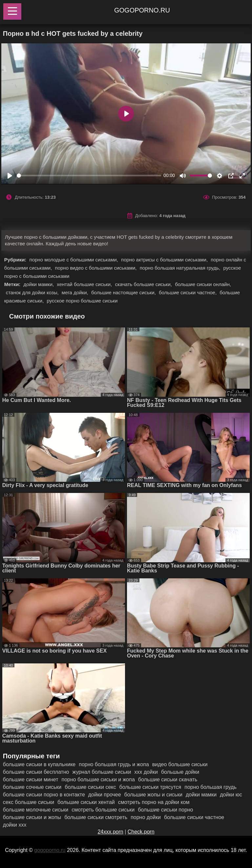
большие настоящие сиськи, (124, 292)
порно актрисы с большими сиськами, (165, 260)
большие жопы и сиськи (153, 795)
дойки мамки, (40, 284)
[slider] (89, 176)
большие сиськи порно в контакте (44, 795)
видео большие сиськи (180, 764)
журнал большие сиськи (102, 772)
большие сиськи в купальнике (39, 764)
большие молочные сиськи (36, 810)
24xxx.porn (110, 832)
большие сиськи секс (90, 787)
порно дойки (146, 817)
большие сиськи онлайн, (203, 284)
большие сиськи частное (194, 817)
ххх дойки (146, 772)
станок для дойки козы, (33, 292)
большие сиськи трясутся (150, 787)
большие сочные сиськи (32, 787)
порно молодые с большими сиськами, (74, 260)
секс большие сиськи (29, 802)
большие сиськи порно (165, 810)
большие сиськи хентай (86, 802)
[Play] (10, 176)
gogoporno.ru (142, 10)
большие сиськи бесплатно (36, 772)
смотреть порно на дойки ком (154, 802)
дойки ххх (15, 825)
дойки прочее (105, 795)
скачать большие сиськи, (144, 284)
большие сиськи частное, (188, 292)
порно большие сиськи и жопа (98, 779)
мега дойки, (76, 292)
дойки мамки (201, 795)
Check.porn (141, 832)
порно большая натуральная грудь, (181, 268)
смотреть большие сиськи (103, 810)
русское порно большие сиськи (82, 301)
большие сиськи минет (31, 779)
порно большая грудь (210, 787)
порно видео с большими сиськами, (97, 268)
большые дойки (180, 772)
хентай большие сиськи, (85, 284)
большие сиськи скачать (168, 779)
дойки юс (231, 795)
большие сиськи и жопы (32, 817)
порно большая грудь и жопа (114, 764)
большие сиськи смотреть (96, 817)
